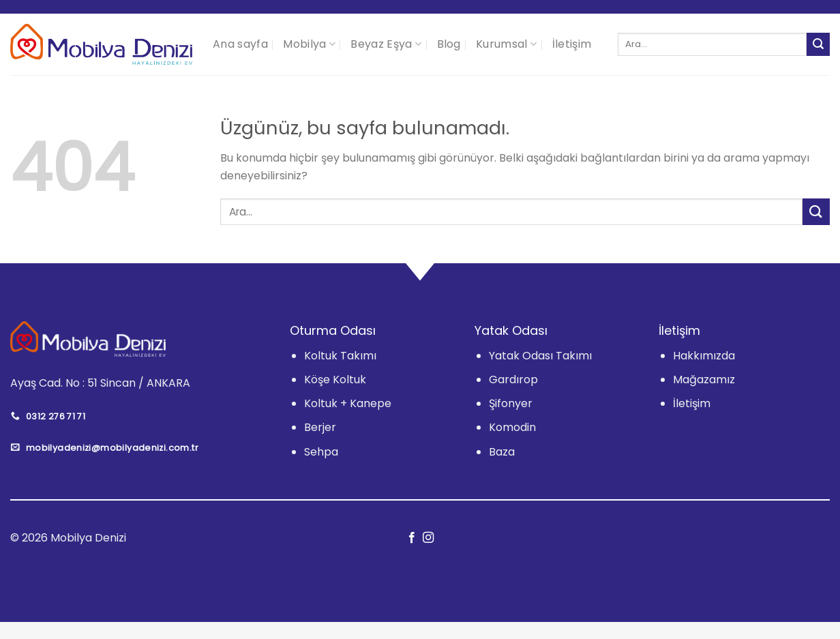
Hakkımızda (704, 356)
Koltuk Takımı (340, 356)
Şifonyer (511, 403)
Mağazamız (704, 380)
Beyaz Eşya (386, 44)
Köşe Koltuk (335, 380)
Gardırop (513, 380)
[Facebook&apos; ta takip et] (412, 538)
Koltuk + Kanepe (348, 403)
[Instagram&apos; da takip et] (428, 538)
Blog (449, 44)
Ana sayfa (240, 44)
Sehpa (321, 452)
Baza (502, 452)
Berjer (320, 427)
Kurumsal (506, 44)
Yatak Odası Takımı (540, 356)
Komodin (512, 427)
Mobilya (309, 44)
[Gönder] (818, 44)
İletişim (572, 44)
